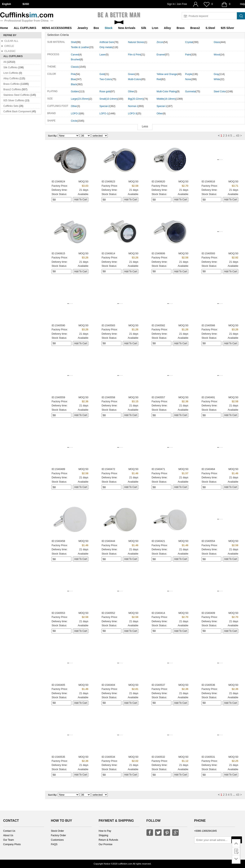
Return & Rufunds (108, 840)
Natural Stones (136, 42)
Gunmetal (191, 92)
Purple (189, 74)
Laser (103, 55)
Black (74, 84)
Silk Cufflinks (10, 67)
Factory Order (59, 835)
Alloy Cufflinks (11, 78)
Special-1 (162, 106)
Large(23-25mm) (80, 99)
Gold (102, 74)
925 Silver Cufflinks (14, 100)
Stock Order (58, 831)
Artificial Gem (107, 42)
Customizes (57, 840)
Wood (217, 55)
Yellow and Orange (167, 74)
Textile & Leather (80, 47)
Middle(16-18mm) (166, 99)
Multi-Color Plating (167, 92)
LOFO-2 (75, 114)
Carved (75, 55)
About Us (8, 835)
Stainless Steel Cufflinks (17, 95)
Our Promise (106, 844)
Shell (74, 42)
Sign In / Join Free (177, 4)
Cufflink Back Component (17, 111)
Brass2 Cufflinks (12, 89)
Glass (217, 42)
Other (131, 92)
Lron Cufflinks (11, 73)
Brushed (76, 60)
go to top (236, 843)
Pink (73, 74)
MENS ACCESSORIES (57, 28)
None (188, 79)
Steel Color (220, 92)
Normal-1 (133, 106)
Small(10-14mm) (109, 99)
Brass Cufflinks (12, 84)
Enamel (161, 55)
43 (238, 136)
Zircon (160, 42)
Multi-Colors (135, 79)
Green (131, 74)
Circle (74, 121)
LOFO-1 (104, 114)
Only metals (106, 47)
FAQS (54, 844)
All (5, 62)
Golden (75, 92)
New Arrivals (127, 28)
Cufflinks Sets (11, 106)
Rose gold (105, 92)
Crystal (189, 42)
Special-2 (105, 106)
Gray (216, 74)
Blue (73, 79)
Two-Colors (106, 79)
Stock (109, 28)
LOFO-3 (132, 114)
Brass (181, 28)
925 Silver (227, 28)
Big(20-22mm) (136, 99)
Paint (188, 55)
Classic (75, 67)
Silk (144, 28)
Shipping (104, 835)
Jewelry (83, 28)
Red (159, 79)
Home (4, 28)
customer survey (236, 851)
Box (96, 28)
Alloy (167, 28)
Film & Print (134, 55)
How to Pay (105, 831)
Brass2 (195, 28)
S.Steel (210, 28)
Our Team (9, 840)
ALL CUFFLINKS (25, 28)
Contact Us (9, 831)
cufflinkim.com (125, 864)
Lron (155, 28)
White (217, 79)
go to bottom (236, 859)
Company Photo (12, 844)
